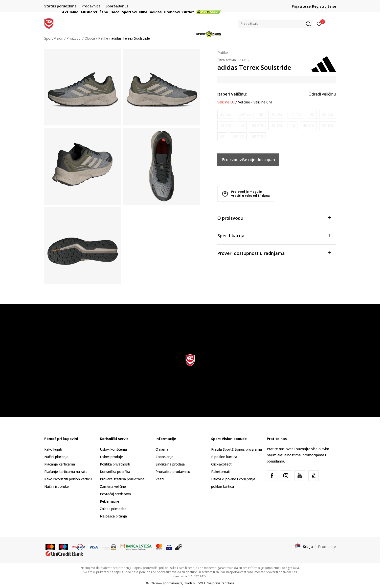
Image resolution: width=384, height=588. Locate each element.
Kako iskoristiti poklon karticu (68, 479)
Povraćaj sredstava (115, 494)
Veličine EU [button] (226, 102)
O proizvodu (274, 218)
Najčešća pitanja (113, 516)
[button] (275, 24)
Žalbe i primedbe (113, 509)
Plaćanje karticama (60, 464)
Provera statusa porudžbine (122, 479)
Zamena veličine (113, 486)
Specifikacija (274, 235)
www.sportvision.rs (169, 583)
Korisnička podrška (115, 472)
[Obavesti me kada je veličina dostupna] (226, 114)
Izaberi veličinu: (232, 94)
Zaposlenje (164, 457)
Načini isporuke (56, 486)
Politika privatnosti (115, 464)
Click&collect (221, 464)
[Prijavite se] (319, 24)
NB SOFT (199, 583)
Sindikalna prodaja (170, 464)
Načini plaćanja (56, 457)
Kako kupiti (53, 449)
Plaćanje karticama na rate (66, 472)
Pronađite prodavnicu (173, 472)
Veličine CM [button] (263, 102)
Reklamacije (110, 501)
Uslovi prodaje (111, 457)
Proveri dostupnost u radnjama (274, 253)
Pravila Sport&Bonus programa (237, 449)
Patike (223, 52)
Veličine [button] (244, 102)
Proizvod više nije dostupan (248, 160)
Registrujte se (324, 6)
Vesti (160, 479)
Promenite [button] (327, 546)
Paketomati (221, 472)
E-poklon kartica (224, 457)
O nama (162, 449)
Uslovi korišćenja (113, 449)
